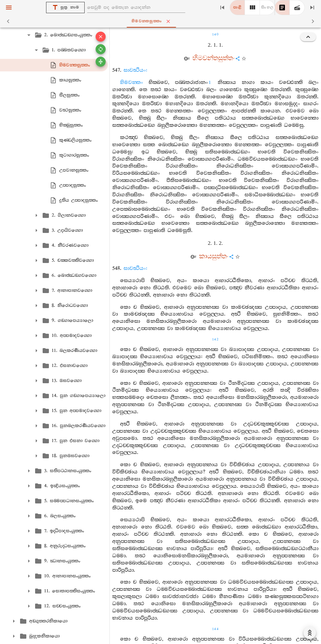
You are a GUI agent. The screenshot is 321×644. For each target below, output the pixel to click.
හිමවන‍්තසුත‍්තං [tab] (162, 21)
